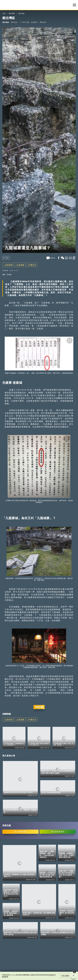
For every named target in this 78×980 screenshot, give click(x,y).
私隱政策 (52, 975)
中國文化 (32, 265)
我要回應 (39, 707)
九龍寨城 (9, 265)
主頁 (4, 14)
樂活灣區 (12, 14)
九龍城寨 (21, 265)
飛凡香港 (21, 14)
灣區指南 (43, 22)
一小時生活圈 (24, 22)
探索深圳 (14, 22)
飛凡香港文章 (9, 756)
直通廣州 (34, 22)
